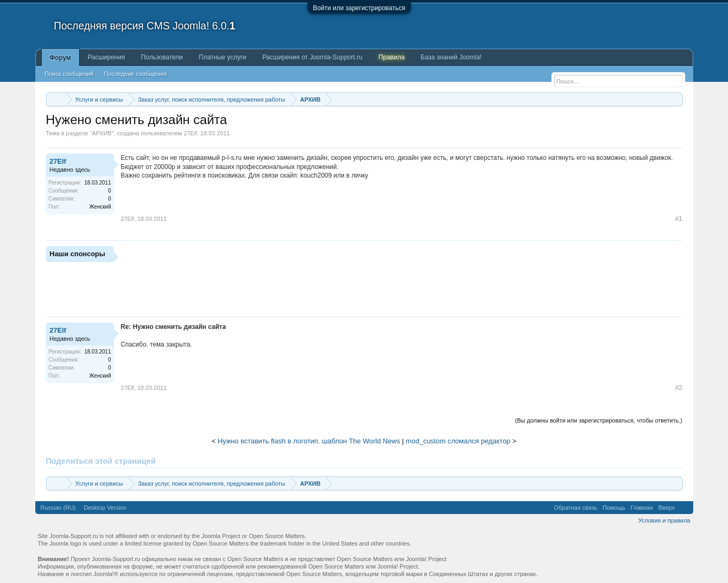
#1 (679, 219)
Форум (60, 58)
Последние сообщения (136, 74)
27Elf (190, 133)
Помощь (614, 508)
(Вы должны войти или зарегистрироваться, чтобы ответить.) (599, 420)
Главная (642, 508)
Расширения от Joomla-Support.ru (313, 57)
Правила (392, 57)
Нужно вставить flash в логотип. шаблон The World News (309, 441)
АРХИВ (102, 133)
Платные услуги (223, 57)
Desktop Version (105, 508)
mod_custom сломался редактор (458, 441)
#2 (679, 388)
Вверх (667, 508)
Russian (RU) (58, 508)
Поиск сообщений (69, 74)
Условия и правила (664, 520)
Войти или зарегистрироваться (359, 8)
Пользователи (162, 57)
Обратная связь (575, 508)
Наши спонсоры (78, 254)
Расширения (106, 57)
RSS (684, 508)
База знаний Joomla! (451, 57)
